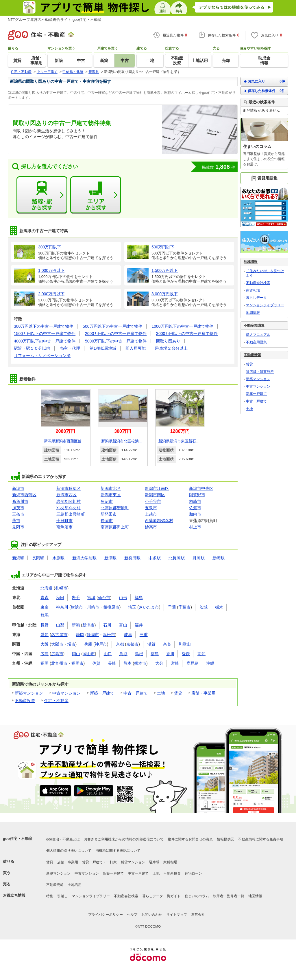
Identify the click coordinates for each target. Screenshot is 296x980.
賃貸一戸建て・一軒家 (99, 862)
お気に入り (264, 81)
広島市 (57, 654)
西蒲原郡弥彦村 (159, 521)
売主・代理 (70, 348)
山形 (123, 598)
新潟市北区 (111, 488)
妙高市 (151, 527)
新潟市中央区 (201, 488)
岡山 (76, 654)
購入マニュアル (258, 335)
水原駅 (58, 558)
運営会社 (198, 915)
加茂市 (18, 508)
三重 (144, 635)
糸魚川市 (20, 501)
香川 (170, 654)
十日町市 (64, 521)
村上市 (195, 527)
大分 (159, 663)
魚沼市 (107, 501)
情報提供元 (225, 839)
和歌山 (185, 644)
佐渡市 (195, 508)
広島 (45, 654)
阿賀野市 (197, 495)
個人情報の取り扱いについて (69, 851)
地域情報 (251, 262)
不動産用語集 (256, 342)
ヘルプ (132, 915)
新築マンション (29, 693)
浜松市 (109, 635)
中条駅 (155, 558)
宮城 (91, 598)
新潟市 (18, 488)
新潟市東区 (111, 495)
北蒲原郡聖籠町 (115, 508)
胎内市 (195, 514)
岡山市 (89, 654)
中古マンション (66, 693)
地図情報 (253, 313)
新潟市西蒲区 (24, 495)
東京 (45, 607)
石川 (107, 625)
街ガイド (174, 896)
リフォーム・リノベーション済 (42, 356)
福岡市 (77, 663)
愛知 (45, 635)
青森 (45, 598)
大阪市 (57, 644)
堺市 (71, 644)
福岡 (45, 663)
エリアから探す (96, 195)
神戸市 (101, 644)
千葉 (172, 607)
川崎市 (93, 607)
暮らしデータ (256, 298)
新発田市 (109, 514)
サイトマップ (177, 915)
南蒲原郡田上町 (115, 527)
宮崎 (175, 663)
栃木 (219, 607)
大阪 (45, 644)
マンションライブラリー (265, 305)
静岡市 (93, 635)
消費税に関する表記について (118, 851)
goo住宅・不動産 (18, 839)
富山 (123, 625)
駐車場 (154, 862)
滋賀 (151, 644)
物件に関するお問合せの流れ (190, 839)
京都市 (132, 644)
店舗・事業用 (203, 693)
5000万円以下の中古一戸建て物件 (116, 341)
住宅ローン (193, 873)
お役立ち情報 (14, 895)
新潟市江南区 (157, 488)
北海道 (47, 588)
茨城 (203, 607)
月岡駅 (199, 558)
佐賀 (96, 663)
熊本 (127, 663)
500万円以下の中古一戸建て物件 (112, 326)
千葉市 (184, 607)
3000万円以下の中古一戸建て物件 (187, 334)
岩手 (76, 598)
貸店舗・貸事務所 (260, 372)
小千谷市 (153, 501)
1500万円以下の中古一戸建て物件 (45, 334)
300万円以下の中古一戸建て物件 (44, 326)
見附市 (18, 527)
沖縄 (210, 663)
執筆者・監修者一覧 (229, 896)
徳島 (155, 654)
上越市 (151, 514)
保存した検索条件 (264, 91)
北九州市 (59, 663)
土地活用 (75, 885)
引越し (62, 896)
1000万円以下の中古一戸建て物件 (183, 326)
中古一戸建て (136, 693)
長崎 (112, 663)
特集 (50, 896)
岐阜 (128, 635)
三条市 (18, 514)
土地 (161, 693)
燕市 (16, 521)
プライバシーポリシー (106, 915)
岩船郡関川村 (69, 501)
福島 (139, 598)
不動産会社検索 (258, 283)
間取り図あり (168, 341)
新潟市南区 (155, 495)
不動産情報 (252, 355)
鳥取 (123, 654)
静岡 (80, 635)
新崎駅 (219, 558)
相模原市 (111, 607)
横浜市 (77, 607)
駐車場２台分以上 (171, 348)
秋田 (60, 598)
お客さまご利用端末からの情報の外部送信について (124, 839)
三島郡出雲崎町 (71, 514)
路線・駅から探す (42, 195)
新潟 (76, 625)
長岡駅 (38, 558)
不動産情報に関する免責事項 (261, 839)
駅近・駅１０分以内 (32, 348)
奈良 (167, 644)
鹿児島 (193, 663)
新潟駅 (18, 558)
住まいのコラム (197, 896)
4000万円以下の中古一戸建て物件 (45, 341)
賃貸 (178, 693)
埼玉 (132, 607)
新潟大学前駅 (84, 558)
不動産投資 (25, 701)
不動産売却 (55, 885)
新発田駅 (132, 558)
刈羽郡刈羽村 (69, 508)
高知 (201, 654)
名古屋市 (59, 635)
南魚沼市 (64, 527)
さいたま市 (149, 607)
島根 (139, 654)
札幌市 (61, 588)
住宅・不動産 (56, 701)
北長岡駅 (177, 558)
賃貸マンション (133, 862)
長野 (45, 625)
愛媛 (186, 654)
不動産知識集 (254, 325)
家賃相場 (253, 290)
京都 (120, 644)
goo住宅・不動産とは (63, 839)
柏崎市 (195, 501)
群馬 (45, 615)
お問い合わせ (152, 915)
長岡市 (107, 521)
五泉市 (151, 508)
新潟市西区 (66, 495)
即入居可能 (136, 348)
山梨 (60, 625)
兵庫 (88, 644)
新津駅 (110, 558)
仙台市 (104, 598)
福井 (139, 625)
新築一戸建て (102, 693)
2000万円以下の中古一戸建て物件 (116, 334)
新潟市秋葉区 (69, 488)
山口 (108, 654)
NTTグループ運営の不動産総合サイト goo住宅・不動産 (55, 20)
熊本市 (140, 663)
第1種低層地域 (103, 348)
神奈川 (62, 607)
